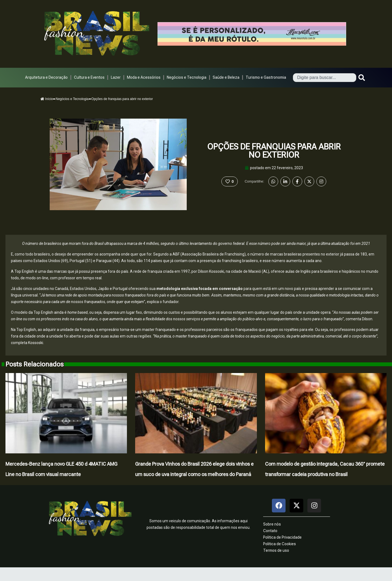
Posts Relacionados (35, 364)
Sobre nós (272, 524)
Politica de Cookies (280, 544)
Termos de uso (276, 550)
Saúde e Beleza (226, 77)
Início (47, 99)
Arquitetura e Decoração (46, 77)
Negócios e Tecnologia (187, 77)
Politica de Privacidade (282, 537)
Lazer (116, 77)
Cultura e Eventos (89, 77)
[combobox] (325, 78)
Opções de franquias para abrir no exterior (274, 151)
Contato (270, 531)
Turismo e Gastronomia (266, 77)
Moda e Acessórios (144, 77)
